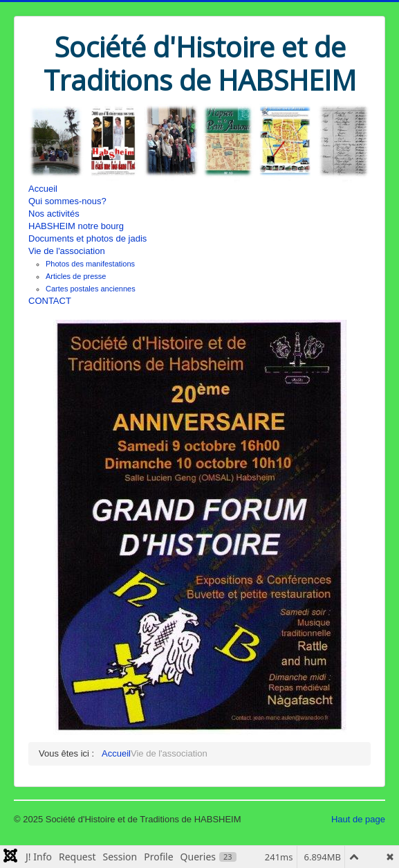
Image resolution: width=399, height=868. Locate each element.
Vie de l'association (67, 251)
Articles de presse (76, 276)
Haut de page (358, 819)
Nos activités (54, 214)
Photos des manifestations (90, 264)
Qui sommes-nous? (67, 201)
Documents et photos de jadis (87, 238)
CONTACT (50, 301)
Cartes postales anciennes (91, 289)
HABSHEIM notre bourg (76, 226)
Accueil (43, 189)
